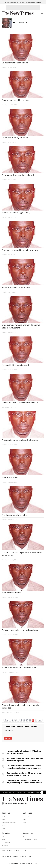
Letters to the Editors (30, 840)
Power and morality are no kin (15, 138)
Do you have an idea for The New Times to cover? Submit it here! (23, 2)
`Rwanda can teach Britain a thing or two (20, 250)
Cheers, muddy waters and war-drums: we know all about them (21, 326)
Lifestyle (23, 850)
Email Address (9, 730)
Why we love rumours (11, 593)
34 (18, 720)
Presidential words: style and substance (20, 440)
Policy (3, 820)
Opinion (9, 850)
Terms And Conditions (9, 822)
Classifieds (5, 845)
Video (4, 856)
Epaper (22, 856)
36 (24, 720)
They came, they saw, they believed (18, 175)
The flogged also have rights (14, 515)
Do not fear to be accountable (15, 63)
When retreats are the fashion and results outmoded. (20, 706)
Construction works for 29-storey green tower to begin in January (24, 774)
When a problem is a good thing (16, 213)
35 (21, 720)
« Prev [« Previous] (6, 720)
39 (33, 720)
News (4, 850)
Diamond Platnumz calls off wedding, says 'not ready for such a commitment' (24, 781)
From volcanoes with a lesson (15, 100)
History (4, 825)
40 (36, 720)
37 (27, 720)
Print (25, 820)
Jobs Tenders (6, 842)
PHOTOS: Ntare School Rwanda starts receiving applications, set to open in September (21, 768)
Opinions (26, 837)
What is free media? (11, 478)
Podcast (28, 856)
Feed (3, 828)
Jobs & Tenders (12, 856)
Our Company (6, 817)
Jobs (25, 822)
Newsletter (27, 817)
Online (4, 837)
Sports (16, 850)
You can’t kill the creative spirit (15, 365)
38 (30, 720)
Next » (40, 720)
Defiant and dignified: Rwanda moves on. (20, 403)
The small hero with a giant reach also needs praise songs (22, 554)
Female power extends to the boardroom (20, 630)
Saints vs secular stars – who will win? (19, 668)
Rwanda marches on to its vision (16, 287)
